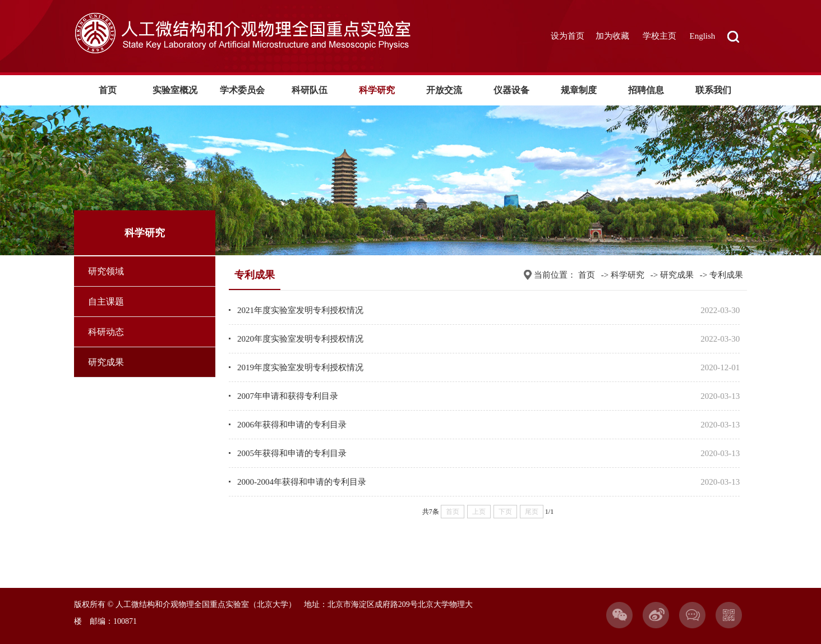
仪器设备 (511, 90)
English (703, 36)
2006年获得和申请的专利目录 (292, 425)
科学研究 (377, 90)
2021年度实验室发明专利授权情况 (300, 310)
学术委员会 (242, 90)
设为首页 (568, 36)
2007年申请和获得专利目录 (288, 396)
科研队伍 (310, 90)
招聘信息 (646, 90)
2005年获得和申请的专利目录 (292, 453)
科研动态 (106, 332)
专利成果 (726, 275)
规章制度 (579, 90)
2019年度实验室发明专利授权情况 (300, 367)
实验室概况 (175, 90)
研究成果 (106, 362)
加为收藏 (612, 36)
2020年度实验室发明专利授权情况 (300, 339)
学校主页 (659, 36)
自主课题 (106, 302)
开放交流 (444, 90)
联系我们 (713, 90)
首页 (108, 90)
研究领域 (106, 271)
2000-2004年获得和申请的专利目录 (302, 482)
